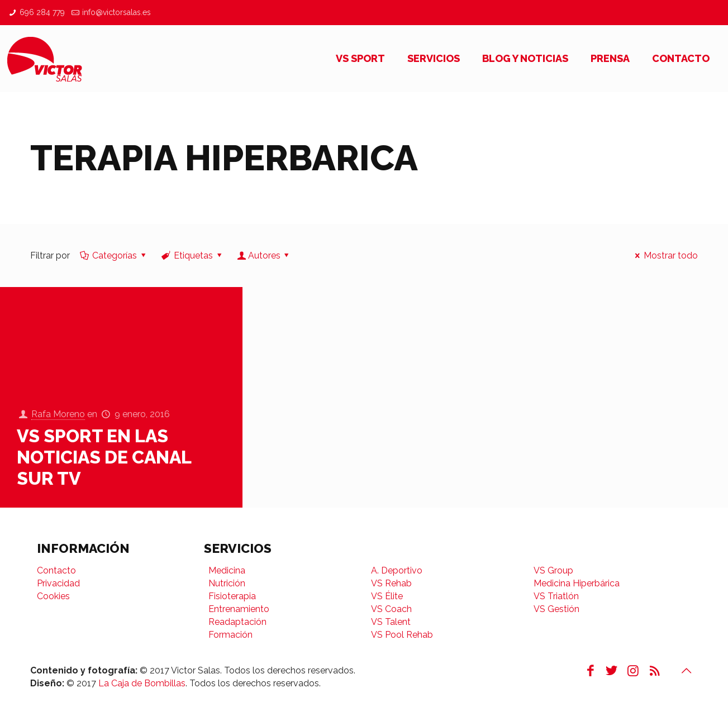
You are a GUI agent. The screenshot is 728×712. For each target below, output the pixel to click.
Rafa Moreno (58, 415)
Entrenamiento (239, 609)
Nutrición (227, 583)
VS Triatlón (556, 596)
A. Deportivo (397, 570)
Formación (230, 635)
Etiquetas (192, 255)
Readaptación (237, 622)
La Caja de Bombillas (142, 683)
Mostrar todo (665, 255)
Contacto (56, 570)
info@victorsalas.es (116, 12)
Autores (264, 255)
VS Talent (391, 622)
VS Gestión (556, 609)
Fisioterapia (232, 596)
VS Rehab (391, 583)
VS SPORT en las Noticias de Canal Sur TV (104, 457)
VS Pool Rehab (402, 635)
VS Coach (391, 609)
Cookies (53, 596)
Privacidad (58, 583)
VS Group (553, 570)
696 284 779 (42, 12)
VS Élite (387, 596)
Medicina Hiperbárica (577, 583)
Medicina (227, 570)
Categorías (114, 255)
